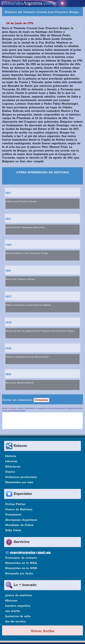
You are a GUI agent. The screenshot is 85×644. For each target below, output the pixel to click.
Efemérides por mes (19, 482)
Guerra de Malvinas (19, 509)
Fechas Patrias (15, 504)
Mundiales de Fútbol (19, 525)
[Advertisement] (42, 180)
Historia (11, 456)
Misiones (11, 601)
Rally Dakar (13, 530)
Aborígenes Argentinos (21, 520)
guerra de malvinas (19, 595)
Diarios (10, 472)
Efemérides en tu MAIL (21, 563)
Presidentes (13, 515)
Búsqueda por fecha (19, 574)
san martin (13, 611)
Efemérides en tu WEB (21, 568)
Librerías (11, 461)
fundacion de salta (18, 616)
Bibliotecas (13, 467)
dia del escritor (16, 622)
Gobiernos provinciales (21, 477)
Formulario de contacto (21, 558)
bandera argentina (18, 606)
